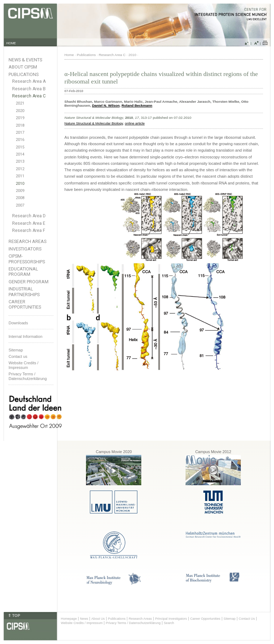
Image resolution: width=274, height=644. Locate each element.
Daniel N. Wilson (106, 105)
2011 (20, 176)
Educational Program (23, 272)
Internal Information (26, 336)
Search (169, 623)
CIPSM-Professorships (27, 259)
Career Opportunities (25, 304)
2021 (20, 103)
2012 (20, 169)
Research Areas (27, 241)
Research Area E (29, 223)
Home (69, 55)
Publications (24, 74)
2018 (20, 125)
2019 (20, 118)
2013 (20, 161)
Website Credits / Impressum (82, 623)
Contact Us (247, 619)
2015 (20, 147)
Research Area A (29, 81)
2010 (20, 184)
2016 (20, 140)
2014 (20, 154)
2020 (20, 111)
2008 (20, 198)
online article (135, 123)
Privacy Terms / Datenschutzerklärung (28, 376)
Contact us (18, 356)
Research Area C (29, 96)
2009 (20, 191)
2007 (20, 205)
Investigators (25, 249)
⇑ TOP (14, 615)
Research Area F (29, 230)
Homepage (69, 619)
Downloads (18, 323)
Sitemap (16, 350)
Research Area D (29, 216)
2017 (20, 133)
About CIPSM (23, 67)
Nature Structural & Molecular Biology (94, 123)
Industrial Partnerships (24, 291)
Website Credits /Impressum (24, 365)
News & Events (25, 60)
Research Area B (29, 89)
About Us (98, 619)
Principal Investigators (171, 619)
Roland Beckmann (137, 105)
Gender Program (29, 282)
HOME (11, 43)
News (84, 619)
